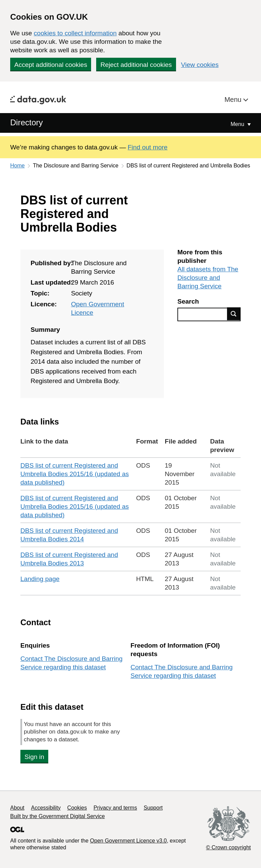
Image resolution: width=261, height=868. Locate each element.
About (17, 808)
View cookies (200, 65)
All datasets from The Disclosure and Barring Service (208, 278)
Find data (234, 314)
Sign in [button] (34, 757)
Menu (234, 100)
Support (153, 808)
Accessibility (46, 808)
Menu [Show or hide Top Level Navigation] (238, 124)
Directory (27, 122)
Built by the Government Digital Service (57, 816)
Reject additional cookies (136, 65)
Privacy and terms (115, 808)
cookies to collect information (75, 33)
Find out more (148, 147)
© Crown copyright (228, 847)
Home (18, 166)
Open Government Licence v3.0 (128, 841)
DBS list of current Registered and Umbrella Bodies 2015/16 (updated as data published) (75, 474)
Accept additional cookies (51, 65)
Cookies (77, 808)
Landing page (40, 579)
